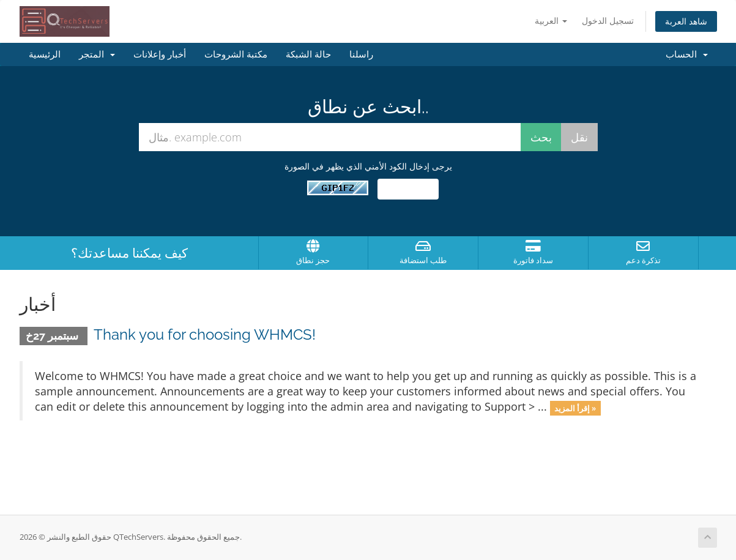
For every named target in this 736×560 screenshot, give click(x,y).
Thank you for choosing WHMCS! (205, 334)
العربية (551, 21)
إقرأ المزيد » (575, 408)
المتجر (97, 54)
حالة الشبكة (308, 54)
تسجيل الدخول (608, 21)
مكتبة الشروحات (236, 54)
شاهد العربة (686, 21)
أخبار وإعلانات (160, 54)
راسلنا (361, 54)
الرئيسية (45, 54)
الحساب (687, 54)
